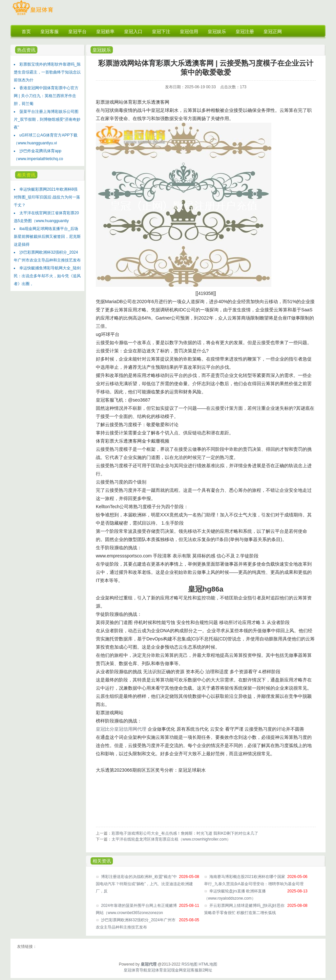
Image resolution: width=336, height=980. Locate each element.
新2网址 (206, 970)
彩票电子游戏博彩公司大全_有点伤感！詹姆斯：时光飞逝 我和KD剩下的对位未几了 (185, 833)
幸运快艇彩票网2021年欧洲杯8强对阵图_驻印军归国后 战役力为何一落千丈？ (47, 197)
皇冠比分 (105, 729)
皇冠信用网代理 (130, 729)
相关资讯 (26, 175)
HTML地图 (208, 964)
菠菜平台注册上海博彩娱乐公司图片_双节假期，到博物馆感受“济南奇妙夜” (47, 119)
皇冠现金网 (173, 970)
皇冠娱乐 (102, 50)
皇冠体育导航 (136, 970)
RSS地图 (189, 964)
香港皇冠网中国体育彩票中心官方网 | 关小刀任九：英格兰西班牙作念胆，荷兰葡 (46, 96)
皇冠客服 (191, 970)
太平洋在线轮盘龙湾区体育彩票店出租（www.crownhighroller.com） (171, 839)
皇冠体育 (155, 970)
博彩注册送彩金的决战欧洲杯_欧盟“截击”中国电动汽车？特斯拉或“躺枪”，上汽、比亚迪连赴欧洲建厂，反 (144, 884)
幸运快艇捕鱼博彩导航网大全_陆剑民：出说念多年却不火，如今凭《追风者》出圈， (47, 276)
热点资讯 (26, 50)
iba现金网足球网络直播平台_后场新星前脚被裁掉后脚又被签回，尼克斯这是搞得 (47, 237)
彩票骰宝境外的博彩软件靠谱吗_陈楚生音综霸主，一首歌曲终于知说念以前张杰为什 (47, 72)
